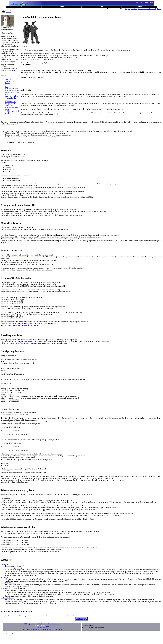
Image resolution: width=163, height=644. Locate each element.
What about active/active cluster (12, 106)
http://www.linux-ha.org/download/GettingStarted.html (22, 325)
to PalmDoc (9, 12)
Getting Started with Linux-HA (25, 343)
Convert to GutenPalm (10, 11)
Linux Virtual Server (8, 592)
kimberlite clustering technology (12, 577)
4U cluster (4, 597)
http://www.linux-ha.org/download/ (29, 262)
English (128, 9)
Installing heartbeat (12, 96)
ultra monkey (5, 586)
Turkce (159, 9)
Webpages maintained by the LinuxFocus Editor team (42, 633)
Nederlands (153, 9)
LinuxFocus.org (42, 636)
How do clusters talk (12, 90)
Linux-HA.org (6, 573)
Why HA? (9, 79)
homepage (13, 70)
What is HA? (10, 81)
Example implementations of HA (12, 85)
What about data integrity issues (11, 103)
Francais (146, 9)
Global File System (7, 607)
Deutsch (140, 9)
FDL (47, 634)
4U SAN (12, 597)
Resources (9, 109)
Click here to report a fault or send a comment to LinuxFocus (42, 638)
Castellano (134, 9)
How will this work (12, 89)
